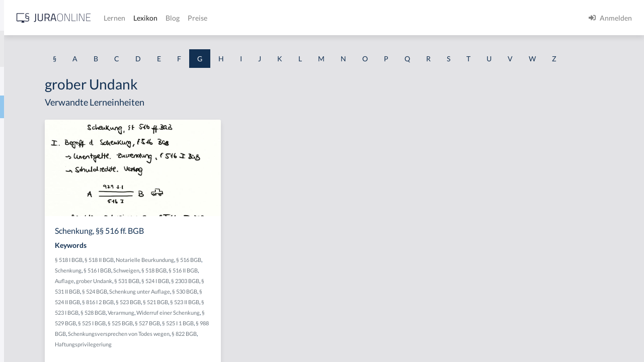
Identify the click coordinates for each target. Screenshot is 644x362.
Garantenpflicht (33, 129)
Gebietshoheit (30, 243)
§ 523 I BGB (206, 342)
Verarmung (262, 342)
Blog (330, 18)
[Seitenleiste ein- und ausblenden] (145, 15)
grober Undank (262, 299)
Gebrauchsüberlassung (44, 288)
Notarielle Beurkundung (269, 278)
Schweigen (273, 289)
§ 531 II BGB (266, 310)
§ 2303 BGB (235, 310)
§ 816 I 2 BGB (208, 331)
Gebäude (22, 220)
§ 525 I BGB (262, 352)
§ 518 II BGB (223, 278)
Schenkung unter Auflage (222, 321)
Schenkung (215, 289)
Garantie (22, 175)
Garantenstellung (35, 152)
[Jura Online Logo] (211, 18)
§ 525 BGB (290, 352)
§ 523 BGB (238, 331)
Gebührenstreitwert (39, 333)
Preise (354, 18)
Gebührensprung (34, 310)
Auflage (232, 299)
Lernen (271, 18)
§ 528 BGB (234, 342)
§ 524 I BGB (206, 310)
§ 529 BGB (233, 352)
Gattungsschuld (32, 197)
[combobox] (80, 49)
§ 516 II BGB (206, 299)
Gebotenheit (27, 265)
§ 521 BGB (265, 331)
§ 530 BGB (267, 321)
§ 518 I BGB (192, 278)
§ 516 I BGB (244, 289)
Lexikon (302, 18)
